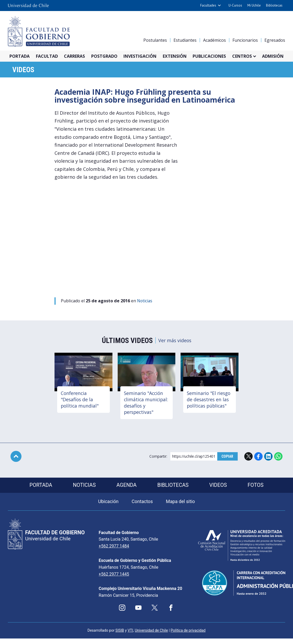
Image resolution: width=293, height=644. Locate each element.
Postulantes (155, 40)
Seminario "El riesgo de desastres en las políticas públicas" (209, 403)
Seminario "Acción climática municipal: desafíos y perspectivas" (146, 403)
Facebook (258, 457)
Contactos (142, 503)
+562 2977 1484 (106, 547)
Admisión (273, 56)
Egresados (275, 40)
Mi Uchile (254, 5)
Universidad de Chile (151, 636)
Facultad (47, 56)
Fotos (257, 486)
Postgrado (104, 56)
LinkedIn (268, 457)
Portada (20, 56)
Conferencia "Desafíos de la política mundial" (80, 400)
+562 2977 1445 (106, 575)
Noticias (145, 301)
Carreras (74, 56)
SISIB (120, 636)
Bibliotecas (274, 5)
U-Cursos (235, 5)
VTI (130, 636)
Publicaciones (209, 56)
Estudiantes (185, 40)
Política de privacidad (188, 636)
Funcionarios (245, 40)
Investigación (140, 56)
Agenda (126, 486)
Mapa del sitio (181, 503)
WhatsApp (278, 457)
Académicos (215, 40)
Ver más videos (175, 341)
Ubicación (108, 503)
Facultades (208, 5)
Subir (16, 457)
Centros (242, 56)
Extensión (175, 56)
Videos (24, 70)
